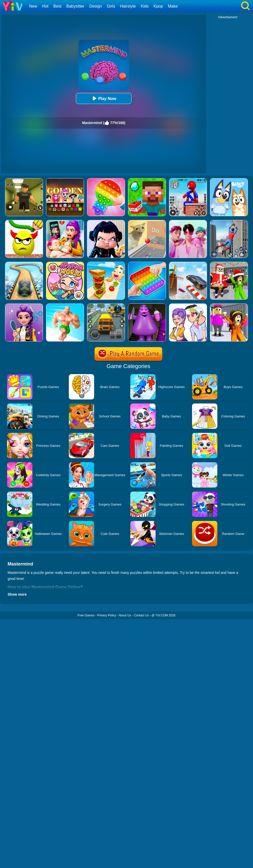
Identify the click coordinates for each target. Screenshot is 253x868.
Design (96, 6)
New (33, 6)
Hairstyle (128, 6)
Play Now (104, 98)
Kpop (158, 6)
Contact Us (141, 615)
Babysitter (75, 6)
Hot (45, 6)
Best (57, 6)
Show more (17, 594)
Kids (145, 6)
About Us (125, 615)
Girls (111, 6)
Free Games (86, 615)
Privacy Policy (107, 615)
